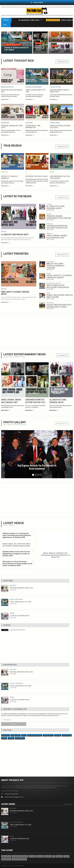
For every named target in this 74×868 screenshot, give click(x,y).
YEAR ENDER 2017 (6, 856)
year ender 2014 (67, 735)
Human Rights (50, 262)
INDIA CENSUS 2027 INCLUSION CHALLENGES (58, 286)
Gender (49, 273)
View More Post (63, 355)
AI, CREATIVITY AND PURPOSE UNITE (15, 234)
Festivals (49, 214)
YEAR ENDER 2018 (15, 735)
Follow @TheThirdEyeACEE (17, 630)
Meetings (11, 738)
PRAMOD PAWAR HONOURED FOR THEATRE (59, 217)
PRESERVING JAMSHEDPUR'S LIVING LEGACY (27, 20)
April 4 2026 (50, 289)
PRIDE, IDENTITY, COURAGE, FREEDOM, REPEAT (15, 293)
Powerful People (55, 123)
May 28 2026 (50, 309)
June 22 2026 (13, 590)
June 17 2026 (50, 239)
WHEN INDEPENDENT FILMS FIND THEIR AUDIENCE (60, 177)
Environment (50, 303)
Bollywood (50, 224)
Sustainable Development (54, 283)
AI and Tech (5, 172)
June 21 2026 (13, 604)
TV (26, 172)
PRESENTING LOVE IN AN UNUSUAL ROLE (12, 91)
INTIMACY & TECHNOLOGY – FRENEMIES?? (10, 177)
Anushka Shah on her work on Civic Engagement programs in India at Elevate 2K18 (16, 554)
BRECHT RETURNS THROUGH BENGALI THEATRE (55, 266)
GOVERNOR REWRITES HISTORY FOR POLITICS (57, 227)
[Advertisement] (37, 331)
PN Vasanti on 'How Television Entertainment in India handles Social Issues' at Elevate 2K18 (18, 564)
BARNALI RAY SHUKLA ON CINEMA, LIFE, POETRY (60, 126)
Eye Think (32, 856)
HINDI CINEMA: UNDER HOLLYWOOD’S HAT (57, 237)
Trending (49, 204)
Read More (5, 99)
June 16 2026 (50, 220)
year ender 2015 (20, 738)
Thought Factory (55, 87)
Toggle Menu (37, 2)
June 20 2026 (50, 210)
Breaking (4, 231)
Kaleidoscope (5, 123)
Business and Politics (8, 87)
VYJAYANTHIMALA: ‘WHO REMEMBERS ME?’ (33, 126)
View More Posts (62, 62)
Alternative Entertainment (54, 20)
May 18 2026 (50, 269)
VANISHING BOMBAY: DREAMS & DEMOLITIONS (60, 91)
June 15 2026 (50, 230)
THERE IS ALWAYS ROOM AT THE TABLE (36, 91)
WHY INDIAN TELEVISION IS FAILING (37, 176)
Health (48, 293)
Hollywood (50, 234)
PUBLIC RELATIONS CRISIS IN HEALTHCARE (60, 296)
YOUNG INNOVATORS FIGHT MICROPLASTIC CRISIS (59, 306)
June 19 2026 (50, 279)
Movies (52, 172)
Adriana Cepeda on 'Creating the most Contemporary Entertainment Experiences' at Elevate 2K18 (17, 535)
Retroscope (29, 123)
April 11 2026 (50, 299)
